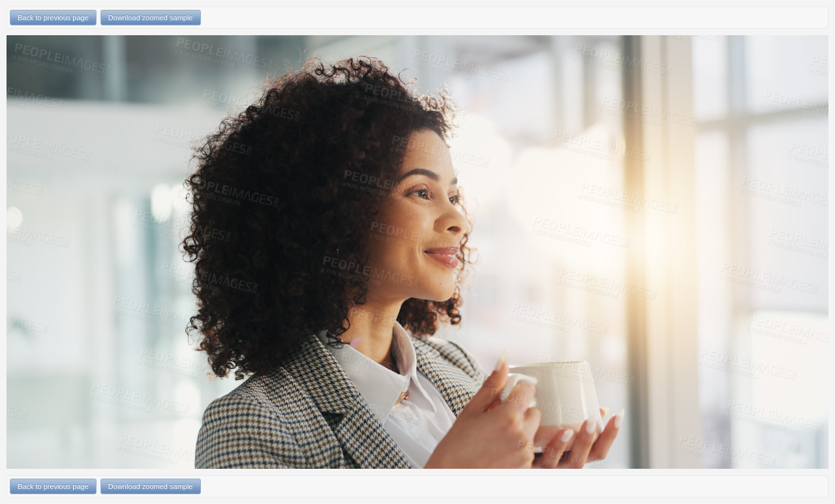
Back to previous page (53, 18)
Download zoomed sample (151, 18)
